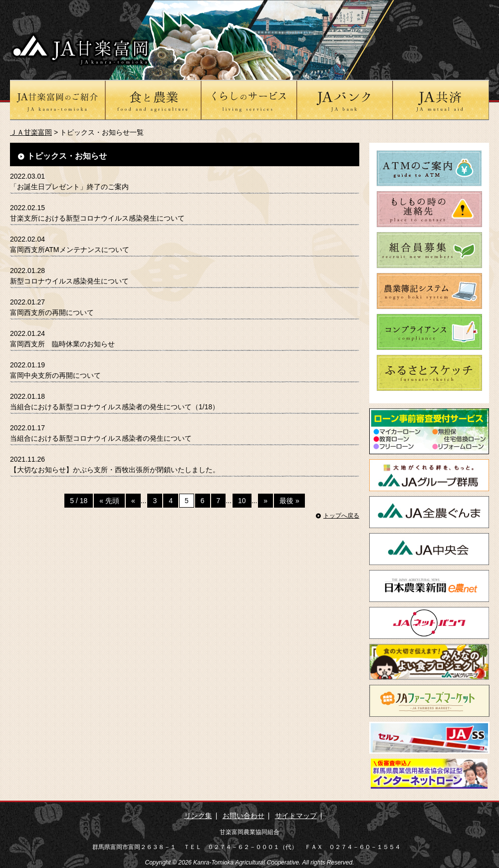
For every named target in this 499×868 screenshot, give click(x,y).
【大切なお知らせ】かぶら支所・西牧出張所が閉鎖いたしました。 (115, 470)
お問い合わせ (244, 816)
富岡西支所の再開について (52, 312)
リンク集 (198, 816)
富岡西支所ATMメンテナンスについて (70, 250)
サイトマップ (296, 816)
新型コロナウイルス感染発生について (69, 281)
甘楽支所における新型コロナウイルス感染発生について (97, 218)
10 (242, 501)
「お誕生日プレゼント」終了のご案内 (69, 187)
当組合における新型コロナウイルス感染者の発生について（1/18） (115, 407)
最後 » (289, 501)
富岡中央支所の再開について (55, 375)
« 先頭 (109, 501)
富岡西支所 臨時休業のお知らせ (62, 344)
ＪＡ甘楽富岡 (31, 132)
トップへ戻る (341, 516)
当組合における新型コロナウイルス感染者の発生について (101, 438)
